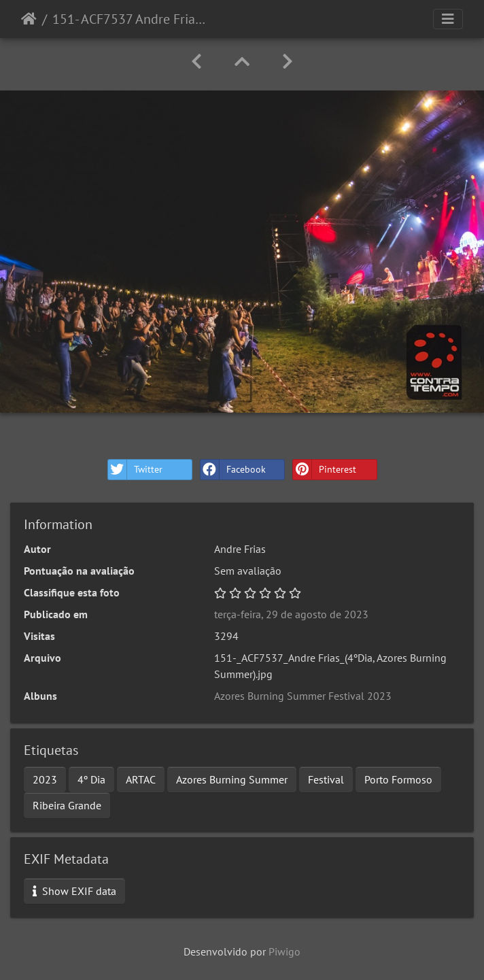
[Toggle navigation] (448, 19)
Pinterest (325, 470)
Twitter (135, 470)
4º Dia (91, 779)
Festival (326, 779)
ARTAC (141, 779)
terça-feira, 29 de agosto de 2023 (291, 614)
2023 (45, 779)
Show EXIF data (74, 891)
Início (29, 19)
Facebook (233, 470)
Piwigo (284, 951)
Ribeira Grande (67, 805)
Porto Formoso (398, 779)
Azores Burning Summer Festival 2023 (303, 696)
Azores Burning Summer (232, 779)
